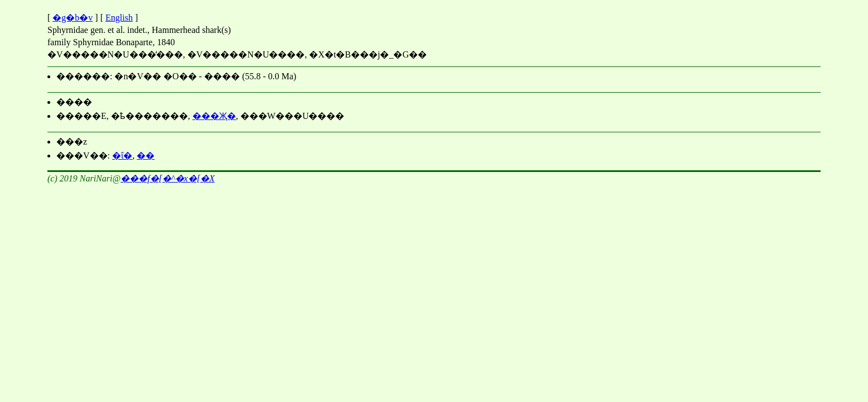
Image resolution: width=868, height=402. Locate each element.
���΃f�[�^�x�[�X (168, 178)
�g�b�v (73, 18)
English (119, 18)
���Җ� (214, 116)
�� (146, 155)
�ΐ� (122, 155)
